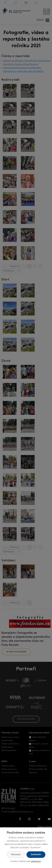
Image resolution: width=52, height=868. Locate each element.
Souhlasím (36, 855)
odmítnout (36, 861)
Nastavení (16, 855)
